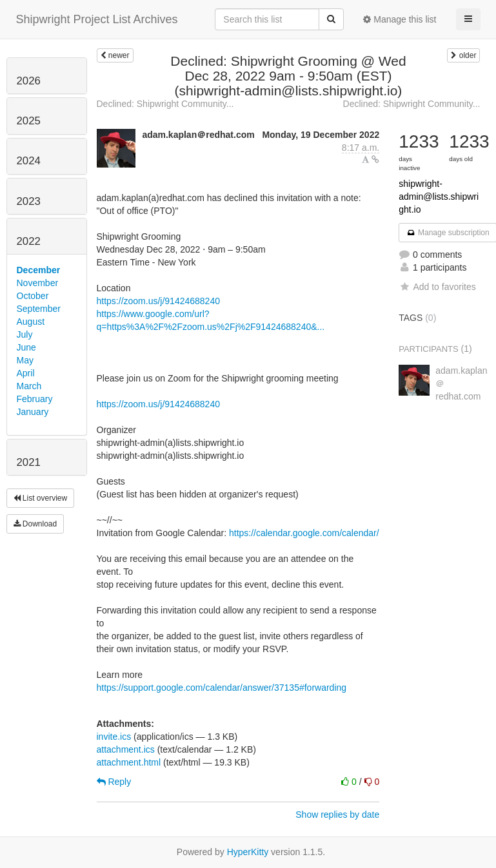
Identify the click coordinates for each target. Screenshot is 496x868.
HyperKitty (248, 852)
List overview (41, 498)
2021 (29, 462)
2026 (29, 81)
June (26, 347)
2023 (29, 201)
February (35, 399)
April (26, 373)
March (29, 386)
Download (35, 524)
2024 (29, 161)
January (33, 412)
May (25, 360)
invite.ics (114, 737)
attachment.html (129, 762)
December (39, 270)
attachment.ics (126, 749)
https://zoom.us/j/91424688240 (158, 301)
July (25, 334)
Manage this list (400, 19)
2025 (29, 121)
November (38, 283)
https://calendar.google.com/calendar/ (304, 533)
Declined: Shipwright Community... (165, 104)
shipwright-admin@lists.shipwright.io (439, 197)
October (33, 296)
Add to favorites (437, 287)
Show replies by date (337, 815)
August (31, 322)
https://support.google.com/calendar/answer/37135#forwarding (222, 688)
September (39, 309)
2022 (29, 241)
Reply (114, 782)
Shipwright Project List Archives (97, 19)
